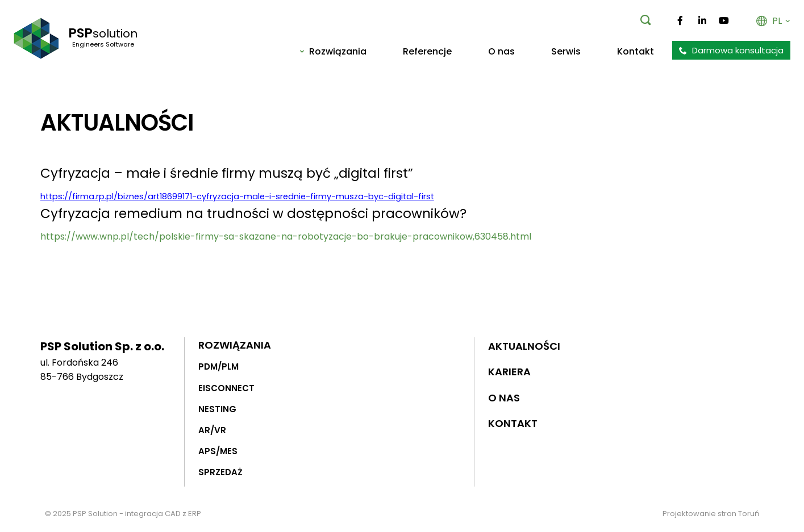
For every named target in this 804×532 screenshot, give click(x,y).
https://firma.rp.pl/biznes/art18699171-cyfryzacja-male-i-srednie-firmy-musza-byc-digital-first (237, 196)
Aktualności (524, 345)
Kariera (509, 372)
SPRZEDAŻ (220, 472)
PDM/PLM (218, 366)
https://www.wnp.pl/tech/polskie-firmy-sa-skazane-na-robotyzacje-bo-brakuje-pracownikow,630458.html (286, 236)
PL (773, 21)
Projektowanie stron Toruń (711, 514)
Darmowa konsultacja (731, 50)
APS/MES (218, 451)
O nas (504, 398)
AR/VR (212, 430)
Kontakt (513, 423)
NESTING (217, 409)
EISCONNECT (226, 388)
